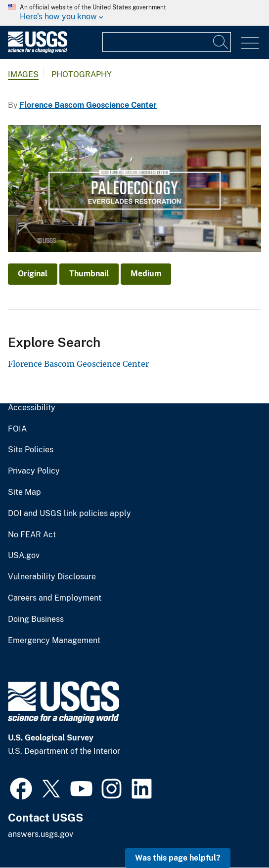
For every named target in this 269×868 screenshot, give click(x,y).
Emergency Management (54, 641)
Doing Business (36, 619)
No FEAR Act (32, 535)
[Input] (167, 42)
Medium (146, 274)
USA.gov (24, 556)
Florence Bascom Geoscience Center (88, 105)
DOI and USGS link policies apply (69, 514)
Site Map (24, 492)
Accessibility (32, 408)
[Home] (38, 51)
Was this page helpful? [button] (178, 858)
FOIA (17, 429)
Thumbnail (89, 274)
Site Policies (31, 450)
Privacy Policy (34, 471)
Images (23, 74)
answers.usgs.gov (41, 834)
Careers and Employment (55, 598)
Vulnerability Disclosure (52, 577)
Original (33, 274)
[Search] (221, 42)
